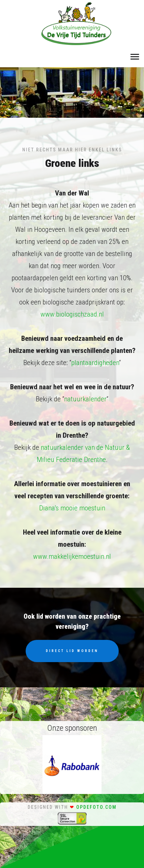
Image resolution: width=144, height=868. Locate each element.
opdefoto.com (96, 807)
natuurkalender (85, 399)
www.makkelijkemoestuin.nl (72, 556)
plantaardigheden (95, 363)
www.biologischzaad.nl (72, 314)
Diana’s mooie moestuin (72, 508)
